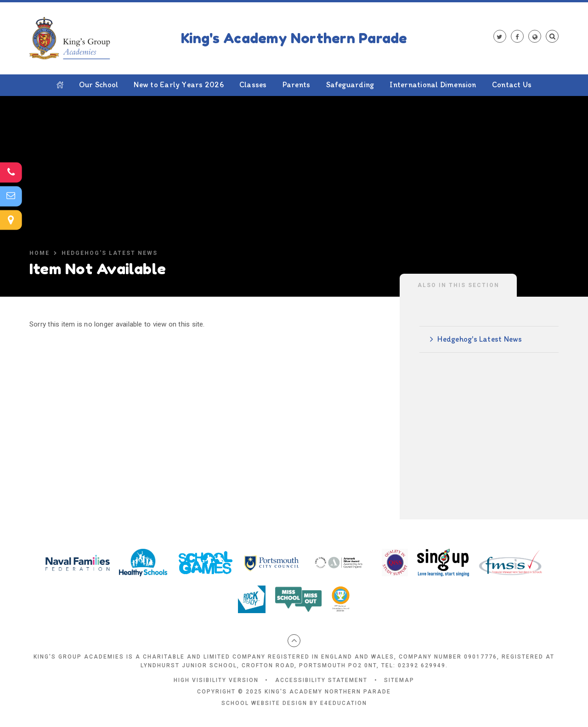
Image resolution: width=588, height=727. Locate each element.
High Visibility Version (216, 680)
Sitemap (399, 680)
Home (40, 253)
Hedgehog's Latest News (110, 253)
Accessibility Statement (321, 680)
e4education (344, 703)
